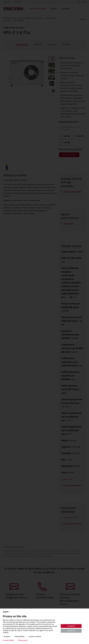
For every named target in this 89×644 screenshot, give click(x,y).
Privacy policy (23, 640)
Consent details (8, 640)
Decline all (71, 631)
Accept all (71, 626)
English (6, 612)
